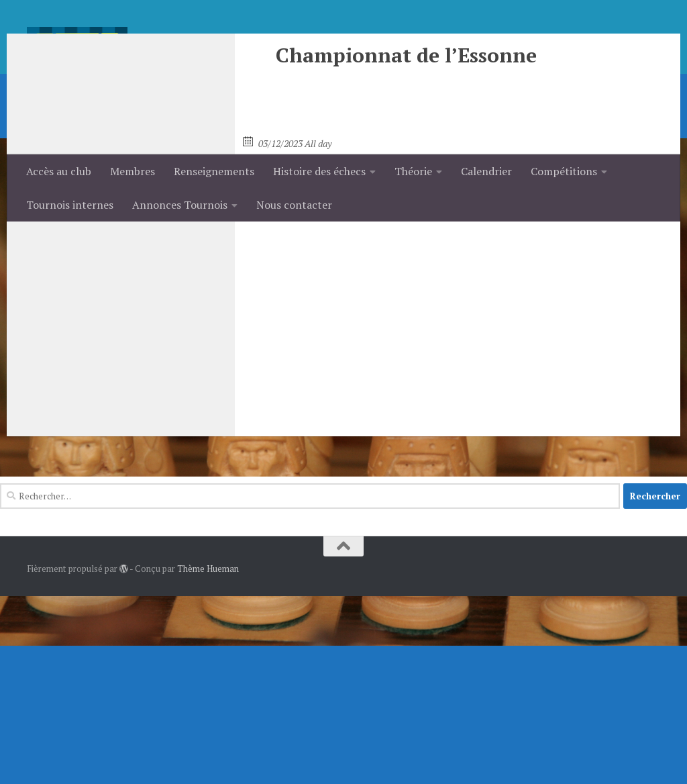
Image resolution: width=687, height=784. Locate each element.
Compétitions (564, 171)
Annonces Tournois (180, 205)
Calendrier (486, 171)
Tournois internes (70, 205)
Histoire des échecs (319, 171)
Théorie (413, 171)
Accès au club (59, 171)
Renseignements (214, 171)
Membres (133, 171)
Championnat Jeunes (296, 321)
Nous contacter (294, 205)
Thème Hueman (208, 756)
